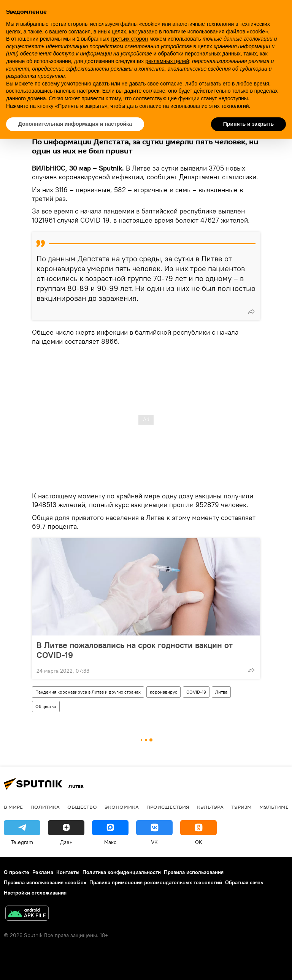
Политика (45, 807)
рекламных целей (167, 61)
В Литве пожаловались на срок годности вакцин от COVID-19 (135, 650)
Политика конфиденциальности (122, 872)
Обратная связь (244, 882)
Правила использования (194, 872)
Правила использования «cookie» (45, 882)
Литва (221, 692)
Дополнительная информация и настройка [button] (75, 124)
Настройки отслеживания (35, 893)
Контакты (68, 872)
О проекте (17, 872)
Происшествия (168, 807)
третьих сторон (129, 39)
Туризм (241, 807)
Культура (210, 807)
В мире (13, 807)
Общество (46, 706)
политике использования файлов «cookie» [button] (216, 32)
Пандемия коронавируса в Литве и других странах (88, 692)
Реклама (43, 872)
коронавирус (163, 692)
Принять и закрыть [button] (248, 124)
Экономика (122, 807)
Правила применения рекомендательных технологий (156, 882)
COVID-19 (196, 692)
